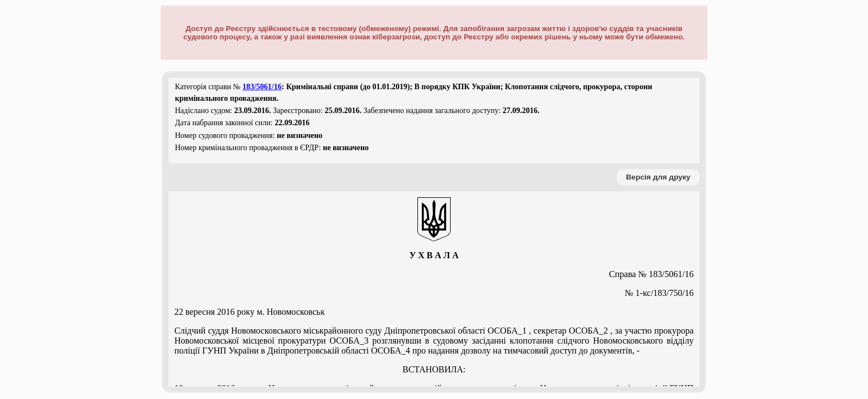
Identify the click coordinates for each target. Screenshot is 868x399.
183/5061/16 (262, 87)
